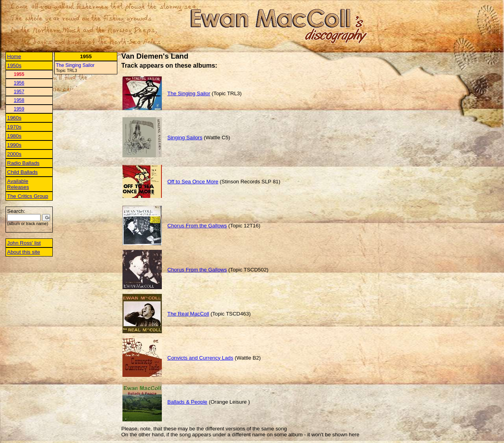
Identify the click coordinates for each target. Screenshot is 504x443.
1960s (14, 118)
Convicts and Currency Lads (200, 358)
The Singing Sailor (75, 65)
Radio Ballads (23, 163)
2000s (14, 154)
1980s (14, 136)
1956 (19, 83)
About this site (24, 252)
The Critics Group (28, 196)
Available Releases (18, 184)
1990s (14, 145)
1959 (19, 109)
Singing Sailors (185, 138)
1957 (19, 92)
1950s (14, 66)
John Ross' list (24, 243)
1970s (14, 127)
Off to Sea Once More (193, 182)
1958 (19, 100)
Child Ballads (22, 172)
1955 (19, 74)
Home (14, 56)
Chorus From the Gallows (197, 226)
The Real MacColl (188, 314)
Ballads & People (187, 402)
